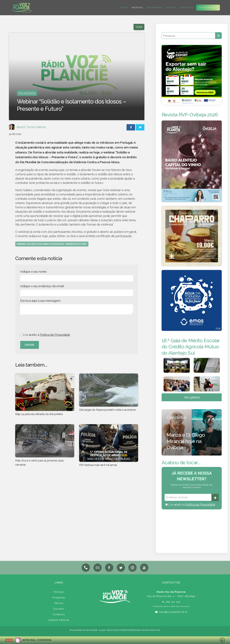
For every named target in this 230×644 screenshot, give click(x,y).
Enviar (30, 345)
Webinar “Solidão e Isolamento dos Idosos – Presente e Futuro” (52, 244)
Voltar (139, 27)
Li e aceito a (45, 335)
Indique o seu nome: (33, 272)
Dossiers (59, 609)
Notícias (137, 8)
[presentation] (45, 324)
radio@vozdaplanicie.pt (173, 612)
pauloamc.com (153, 630)
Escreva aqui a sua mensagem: (40, 301)
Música (171, 8)
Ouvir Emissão (208, 8)
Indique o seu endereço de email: (42, 286)
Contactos (187, 8)
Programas (154, 8)
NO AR (9, 640)
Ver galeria (192, 397)
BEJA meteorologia (192, 527)
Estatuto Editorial (59, 620)
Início (124, 8)
